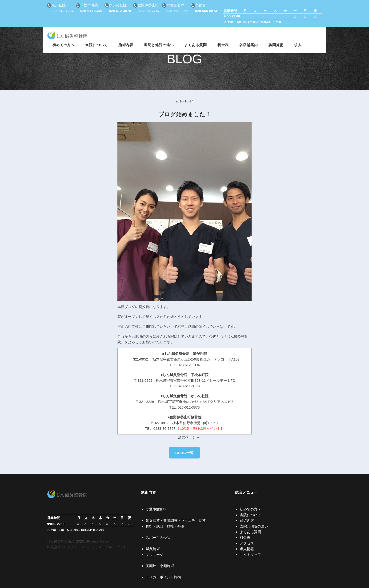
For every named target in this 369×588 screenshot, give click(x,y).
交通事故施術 (156, 509)
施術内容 (247, 521)
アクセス (247, 543)
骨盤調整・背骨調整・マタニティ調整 (176, 521)
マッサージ (154, 554)
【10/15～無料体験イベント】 (200, 428)
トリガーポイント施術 (163, 577)
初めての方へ (250, 509)
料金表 (245, 537)
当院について (250, 515)
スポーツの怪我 (158, 537)
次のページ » (189, 437)
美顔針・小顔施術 (160, 566)
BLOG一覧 (185, 453)
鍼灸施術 (153, 549)
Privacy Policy (98, 541)
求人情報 (247, 549)
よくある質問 (250, 532)
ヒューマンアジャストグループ (95, 547)
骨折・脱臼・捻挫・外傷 (165, 526)
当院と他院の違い (254, 526)
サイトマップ (250, 554)
